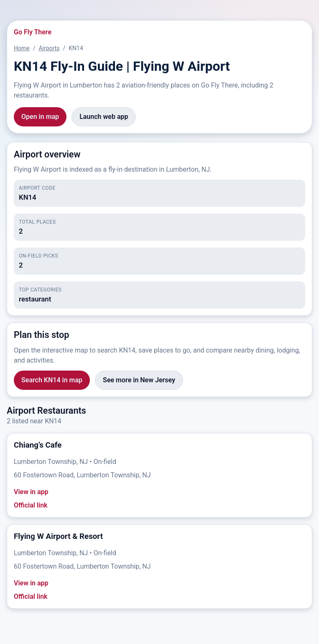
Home (22, 48)
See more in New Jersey (139, 380)
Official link (31, 505)
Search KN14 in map (52, 380)
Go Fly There (33, 32)
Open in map (40, 117)
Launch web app (104, 117)
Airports (49, 48)
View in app (31, 492)
